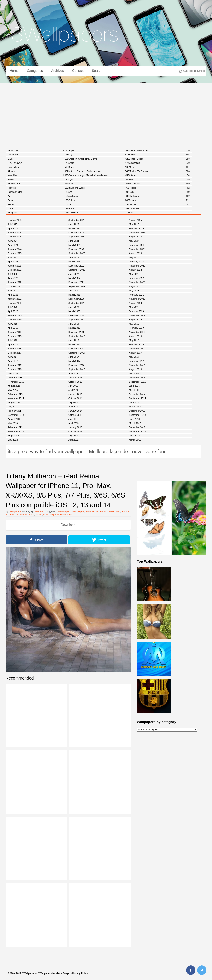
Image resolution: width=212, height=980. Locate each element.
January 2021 (15, 299)
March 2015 (135, 390)
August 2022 (135, 270)
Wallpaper (54, 515)
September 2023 (77, 253)
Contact (78, 71)
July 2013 (73, 419)
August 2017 (135, 353)
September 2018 (77, 336)
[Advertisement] (106, 114)
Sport (99, 163)
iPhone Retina (27, 515)
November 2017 (137, 349)
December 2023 (76, 249)
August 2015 (14, 386)
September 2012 (137, 431)
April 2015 (73, 390)
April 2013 (73, 423)
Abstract (38, 171)
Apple (99, 150)
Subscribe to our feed (194, 71)
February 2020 (136, 311)
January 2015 (75, 394)
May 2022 (134, 274)
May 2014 (13, 407)
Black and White (99, 188)
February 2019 (136, 328)
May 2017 (134, 357)
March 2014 (135, 407)
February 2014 (15, 411)
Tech (99, 204)
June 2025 (74, 224)
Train (38, 208)
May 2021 (134, 291)
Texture (159, 200)
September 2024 (77, 237)
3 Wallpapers (64, 511)
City (99, 155)
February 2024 (136, 245)
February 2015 (15, 394)
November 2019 (137, 315)
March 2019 (74, 328)
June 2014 (134, 402)
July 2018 (13, 340)
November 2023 (137, 249)
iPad (118, 511)
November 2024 (137, 233)
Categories (35, 71)
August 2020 (135, 303)
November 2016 (137, 365)
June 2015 (134, 386)
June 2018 (74, 340)
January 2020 (15, 315)
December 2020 (76, 299)
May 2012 (13, 440)
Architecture (38, 184)
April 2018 (13, 344)
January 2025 (15, 233)
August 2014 (14, 402)
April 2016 (73, 373)
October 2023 (15, 253)
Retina (39, 515)
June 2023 (74, 257)
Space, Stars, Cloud (159, 150)
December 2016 (76, 365)
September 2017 (77, 353)
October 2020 (15, 303)
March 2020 (74, 311)
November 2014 (16, 398)
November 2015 (16, 382)
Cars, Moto (38, 167)
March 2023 (74, 262)
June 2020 (74, 307)
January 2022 (15, 282)
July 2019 (13, 324)
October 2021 (15, 286)
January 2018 (15, 349)
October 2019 (15, 320)
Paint (159, 192)
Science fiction (38, 192)
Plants (38, 204)
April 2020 (13, 311)
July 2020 (13, 307)
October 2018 (15, 336)
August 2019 (135, 320)
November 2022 (137, 266)
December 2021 (76, 282)
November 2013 (16, 415)
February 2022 (136, 278)
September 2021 (77, 286)
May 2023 (134, 257)
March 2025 (74, 228)
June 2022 (74, 274)
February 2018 (136, 344)
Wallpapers (66, 515)
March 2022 (74, 278)
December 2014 (137, 394)
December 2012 (137, 427)
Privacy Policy (80, 973)
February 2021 (136, 295)
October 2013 (75, 415)
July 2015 (73, 386)
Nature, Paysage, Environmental (99, 171)
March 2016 (135, 373)
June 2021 (74, 291)
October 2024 (15, 237)
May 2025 (134, 224)
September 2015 (137, 382)
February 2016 (15, 378)
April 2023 (13, 262)
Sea (99, 192)
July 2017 (13, 357)
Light (99, 179)
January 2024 (15, 249)
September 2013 (137, 415)
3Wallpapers (15, 511)
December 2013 (137, 411)
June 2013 (134, 419)
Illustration (159, 196)
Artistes (159, 175)
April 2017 (13, 361)
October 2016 (15, 369)
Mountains (159, 184)
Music (159, 167)
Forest (38, 179)
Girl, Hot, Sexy (38, 163)
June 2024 (74, 241)
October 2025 (15, 220)
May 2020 (134, 307)
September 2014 (137, 398)
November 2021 (137, 282)
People (159, 188)
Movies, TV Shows (159, 171)
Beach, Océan (159, 159)
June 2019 (74, 324)
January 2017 (15, 365)
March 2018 (74, 344)
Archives (57, 71)
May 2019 (134, 324)
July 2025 (13, 224)
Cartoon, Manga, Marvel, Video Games (99, 175)
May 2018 (134, 340)
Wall (45, 515)
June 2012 (134, 436)
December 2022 (76, 266)
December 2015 (137, 378)
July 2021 (13, 291)
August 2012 (14, 436)
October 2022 (15, 270)
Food (159, 179)
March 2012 (135, 440)
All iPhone (38, 150)
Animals (159, 155)
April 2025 (13, 228)
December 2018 (76, 332)
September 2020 (77, 303)
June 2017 (74, 357)
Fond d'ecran (92, 511)
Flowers (38, 188)
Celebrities (159, 163)
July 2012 (73, 436)
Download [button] (68, 525)
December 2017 (76, 349)
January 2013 (75, 427)
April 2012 (73, 440)
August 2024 (135, 237)
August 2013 (14, 419)
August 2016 (135, 369)
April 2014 (73, 407)
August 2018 (135, 336)
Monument (38, 155)
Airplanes (99, 196)
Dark (38, 159)
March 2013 (135, 423)
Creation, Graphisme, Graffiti (99, 159)
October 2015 (75, 382)
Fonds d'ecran (107, 511)
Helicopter (99, 213)
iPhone (125, 511)
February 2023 (136, 262)
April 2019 (13, 328)
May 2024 (134, 241)
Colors (99, 200)
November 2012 (16, 431)
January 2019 (15, 332)
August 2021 (135, 286)
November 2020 (137, 299)
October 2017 (15, 353)
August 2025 (135, 220)
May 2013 (13, 423)
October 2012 (75, 431)
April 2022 (13, 278)
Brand (99, 167)
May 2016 (13, 373)
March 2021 (74, 295)
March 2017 (74, 361)
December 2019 (76, 315)
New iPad (38, 175)
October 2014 (75, 398)
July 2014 (73, 402)
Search (97, 71)
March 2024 (74, 245)
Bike (159, 213)
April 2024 (13, 245)
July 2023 (13, 257)
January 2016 (75, 378)
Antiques (38, 213)
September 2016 (77, 369)
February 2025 (136, 228)
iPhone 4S (13, 515)
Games (159, 204)
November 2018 (137, 332)
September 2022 (77, 270)
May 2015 (13, 390)
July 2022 (13, 274)
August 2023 (135, 253)
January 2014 (75, 411)
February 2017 (136, 361)
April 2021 (13, 295)
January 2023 (15, 266)
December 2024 (76, 233)
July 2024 (13, 241)
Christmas (159, 208)
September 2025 (77, 220)
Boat (99, 184)
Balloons (38, 200)
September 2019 (77, 320)
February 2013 (15, 427)
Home (14, 71)
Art (38, 196)
